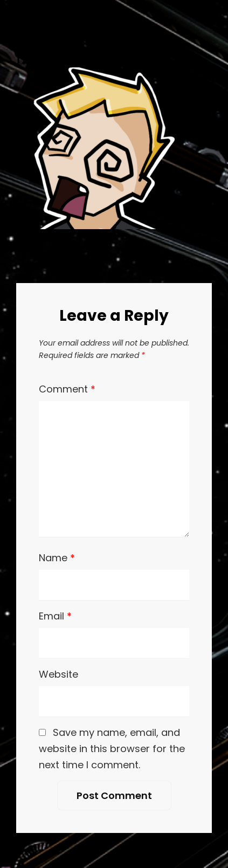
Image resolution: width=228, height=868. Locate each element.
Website (58, 674)
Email (55, 616)
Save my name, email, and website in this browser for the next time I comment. (112, 749)
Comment (67, 389)
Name (57, 558)
